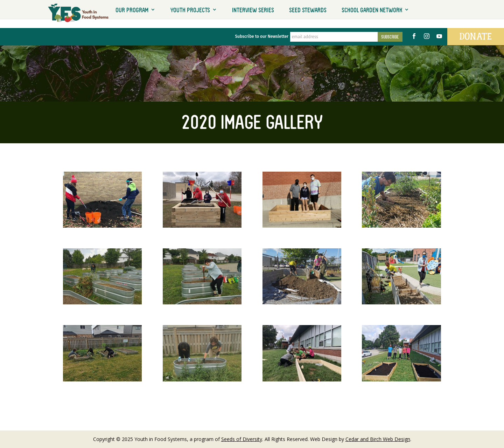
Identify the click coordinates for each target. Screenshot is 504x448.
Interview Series (253, 10)
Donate (476, 36)
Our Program (132, 10)
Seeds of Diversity (242, 439)
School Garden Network (372, 10)
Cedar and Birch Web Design (378, 439)
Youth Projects (190, 10)
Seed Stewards (308, 10)
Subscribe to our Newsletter (262, 36)
